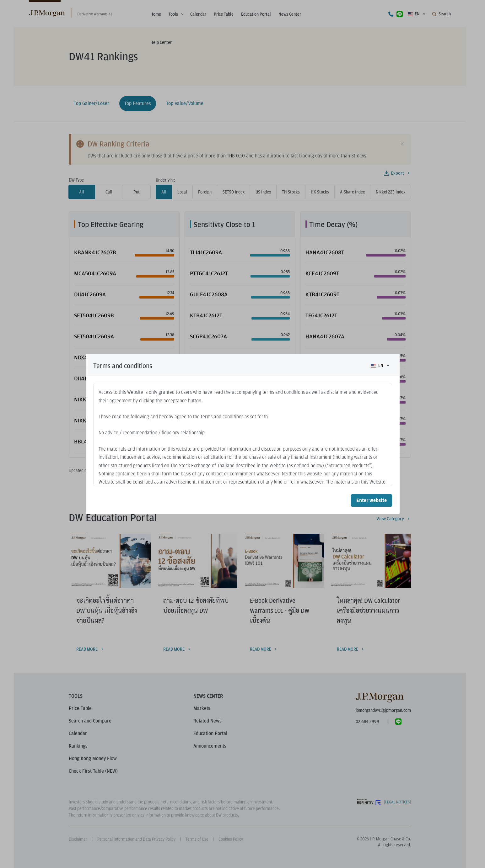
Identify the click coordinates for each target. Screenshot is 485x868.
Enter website (372, 500)
